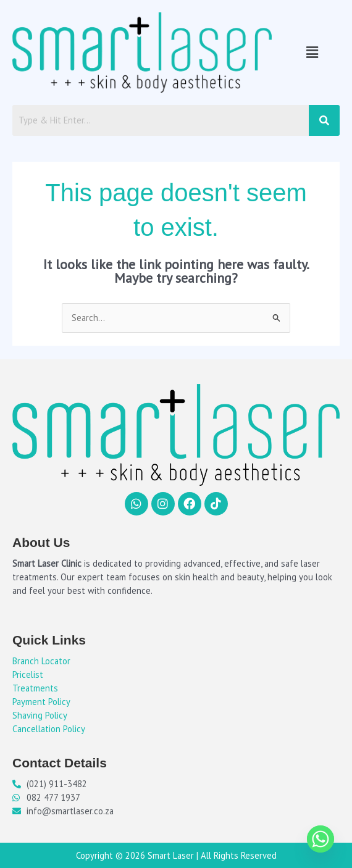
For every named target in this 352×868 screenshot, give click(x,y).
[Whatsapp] (321, 839)
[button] (312, 52)
